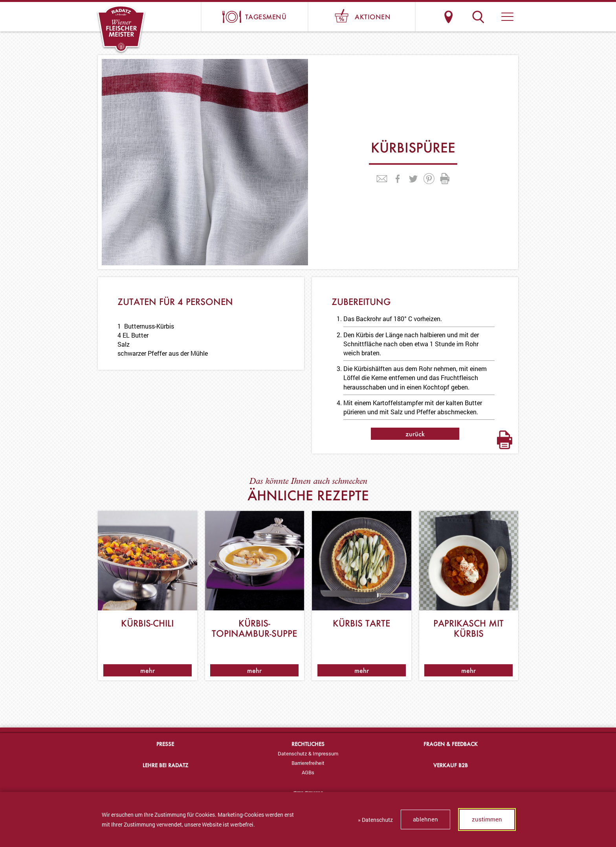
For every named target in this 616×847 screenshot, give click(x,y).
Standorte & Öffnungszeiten (448, 17)
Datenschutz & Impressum (308, 753)
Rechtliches (308, 744)
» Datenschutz (375, 820)
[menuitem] (308, 753)
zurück (415, 434)
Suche (478, 17)
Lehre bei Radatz (165, 765)
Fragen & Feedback (451, 744)
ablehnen (425, 819)
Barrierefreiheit (308, 763)
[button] (507, 17)
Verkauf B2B (451, 765)
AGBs (308, 772)
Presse (165, 744)
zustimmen (487, 819)
